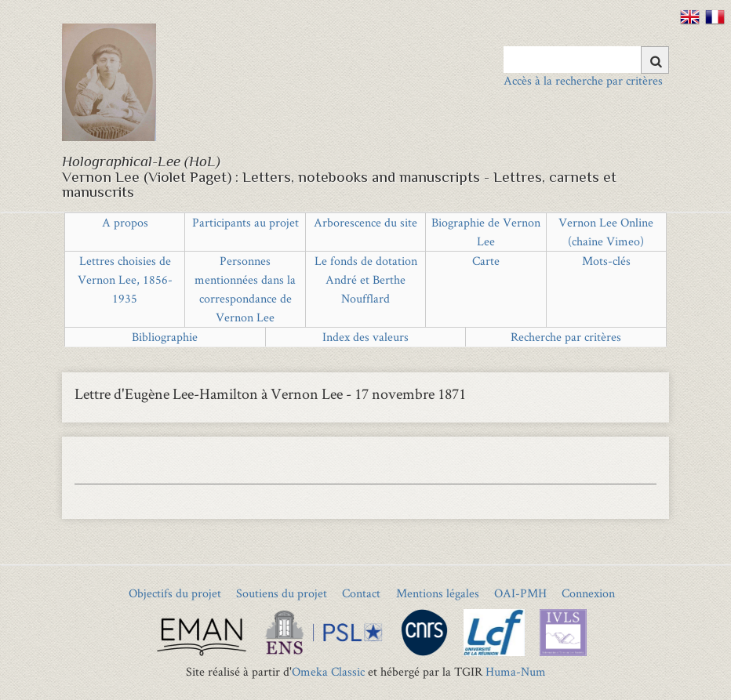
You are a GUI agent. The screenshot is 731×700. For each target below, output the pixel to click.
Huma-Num (516, 671)
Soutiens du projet (282, 593)
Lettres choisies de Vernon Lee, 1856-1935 (125, 279)
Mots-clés (606, 261)
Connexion (588, 593)
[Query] (586, 60)
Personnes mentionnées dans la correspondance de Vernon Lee (245, 289)
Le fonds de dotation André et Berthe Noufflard (366, 279)
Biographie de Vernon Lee (486, 232)
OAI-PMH (520, 593)
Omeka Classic (328, 671)
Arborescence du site (365, 222)
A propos (125, 222)
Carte (486, 261)
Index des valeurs (365, 337)
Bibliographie (165, 337)
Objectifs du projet (175, 593)
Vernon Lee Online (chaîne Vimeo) (606, 232)
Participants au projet (245, 222)
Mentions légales (438, 593)
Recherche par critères (566, 337)
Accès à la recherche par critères (583, 80)
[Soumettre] (655, 60)
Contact (361, 593)
